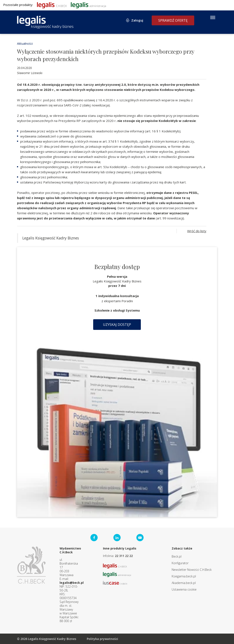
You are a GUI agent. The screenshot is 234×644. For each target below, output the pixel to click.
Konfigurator (180, 563)
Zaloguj (137, 20)
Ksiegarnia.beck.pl (184, 576)
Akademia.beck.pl (184, 583)
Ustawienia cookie (184, 589)
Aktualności (25, 44)
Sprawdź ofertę (173, 20)
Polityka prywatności (102, 639)
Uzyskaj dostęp (117, 325)
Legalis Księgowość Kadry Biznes (51, 238)
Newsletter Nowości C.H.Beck (192, 570)
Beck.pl (177, 556)
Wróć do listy (197, 231)
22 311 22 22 (124, 556)
